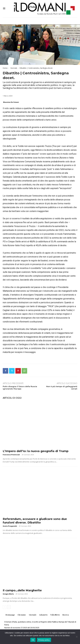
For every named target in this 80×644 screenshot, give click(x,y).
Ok (33, 640)
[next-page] (9, 607)
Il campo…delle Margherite (22, 590)
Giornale (14, 68)
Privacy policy (44, 640)
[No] (77, 637)
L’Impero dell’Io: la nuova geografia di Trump (36, 451)
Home (5, 68)
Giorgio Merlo (8, 594)
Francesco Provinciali (11, 455)
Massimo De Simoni (11, 102)
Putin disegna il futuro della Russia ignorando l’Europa (20, 388)
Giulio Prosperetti (10, 526)
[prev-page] (4, 607)
